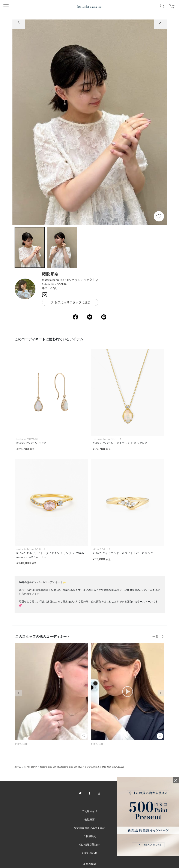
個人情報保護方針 (90, 845)
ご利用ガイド (90, 811)
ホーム (18, 767)
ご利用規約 (90, 836)
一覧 (156, 637)
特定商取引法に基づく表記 (90, 828)
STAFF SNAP (31, 767)
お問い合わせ (90, 853)
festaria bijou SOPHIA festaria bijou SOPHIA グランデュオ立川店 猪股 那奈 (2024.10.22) (82, 767)
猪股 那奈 (50, 274)
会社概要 (90, 819)
